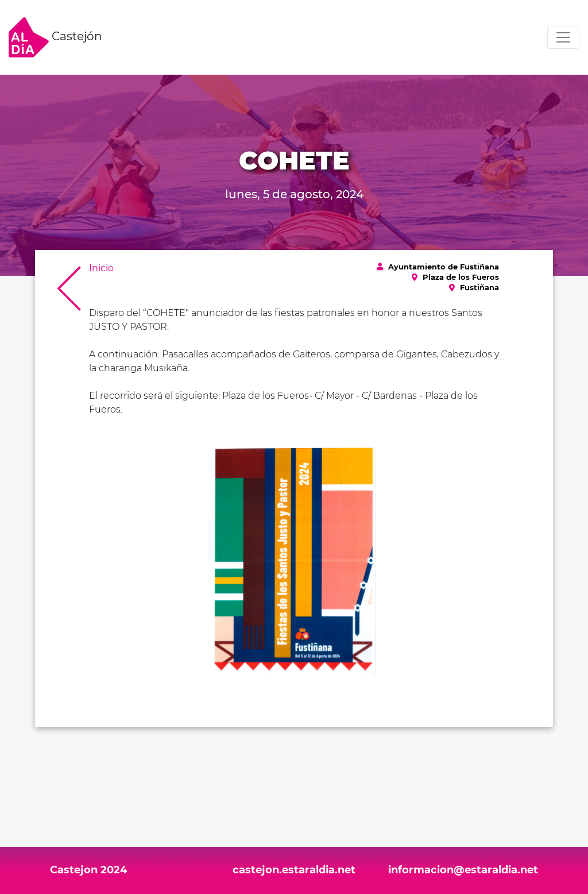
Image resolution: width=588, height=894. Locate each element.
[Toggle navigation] (563, 37)
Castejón (55, 37)
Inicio (101, 268)
